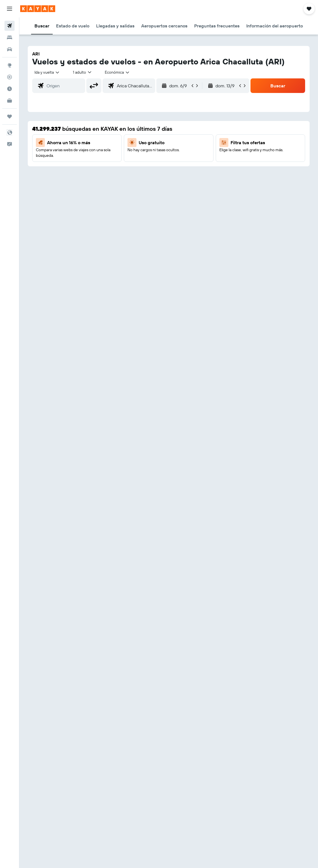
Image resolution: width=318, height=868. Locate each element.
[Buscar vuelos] (10, 26)
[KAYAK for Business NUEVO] (10, 101)
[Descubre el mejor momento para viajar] (10, 89)
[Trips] (10, 116)
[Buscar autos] (10, 49)
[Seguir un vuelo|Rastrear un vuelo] (10, 77)
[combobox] (117, 72)
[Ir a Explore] (10, 65)
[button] (10, 9)
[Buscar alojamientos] (10, 38)
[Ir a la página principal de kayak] (38, 9)
